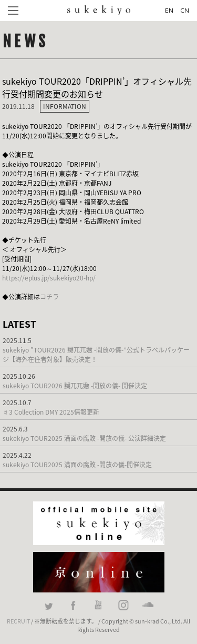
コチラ (49, 297)
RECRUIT (18, 621)
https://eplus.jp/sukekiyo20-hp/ (49, 278)
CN (185, 10)
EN (169, 10)
